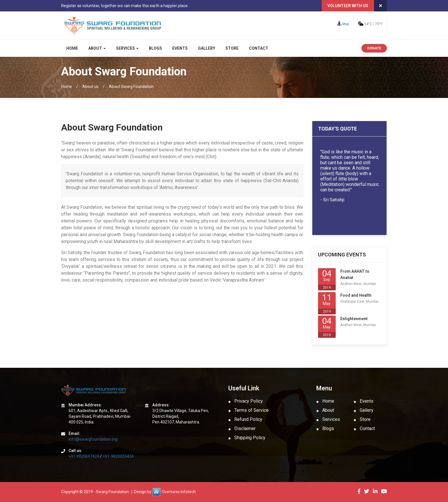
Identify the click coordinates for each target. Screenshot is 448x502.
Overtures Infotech (179, 492)
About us (90, 87)
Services (328, 419)
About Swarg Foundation (131, 87)
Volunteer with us (348, 6)
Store (232, 48)
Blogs (155, 48)
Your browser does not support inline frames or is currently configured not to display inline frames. (350, 185)
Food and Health (356, 295)
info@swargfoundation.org (93, 439)
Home (72, 48)
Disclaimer (242, 428)
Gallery (207, 48)
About (325, 410)
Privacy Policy (246, 401)
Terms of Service (248, 410)
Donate (374, 48)
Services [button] (127, 48)
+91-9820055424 (118, 456)
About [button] (97, 48)
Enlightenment (354, 319)
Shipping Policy (247, 438)
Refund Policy (245, 419)
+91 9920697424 (84, 456)
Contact (259, 48)
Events (180, 48)
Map (343, 24)
